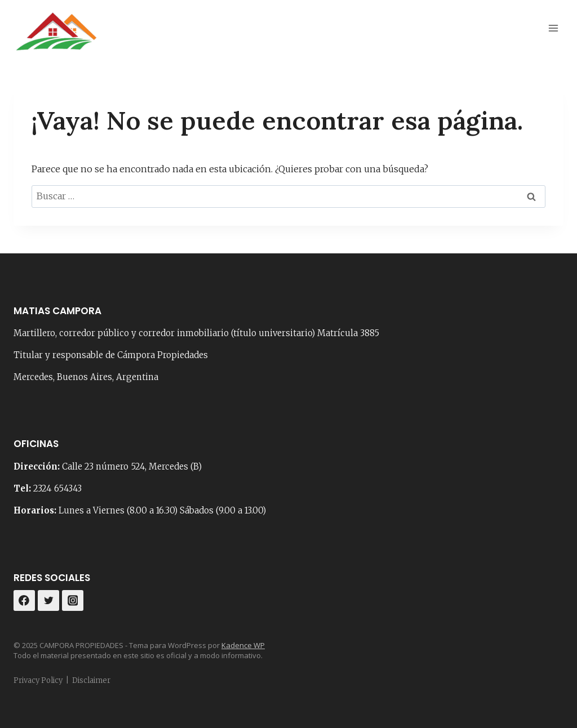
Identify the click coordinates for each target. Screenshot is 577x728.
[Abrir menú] (553, 28)
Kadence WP (243, 645)
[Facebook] (24, 601)
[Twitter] (48, 601)
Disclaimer (91, 680)
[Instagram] (73, 601)
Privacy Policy (38, 680)
